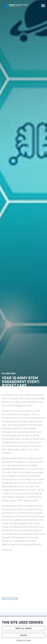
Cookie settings (24, 641)
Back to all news (10, 598)
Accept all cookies (24, 629)
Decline (23, 635)
